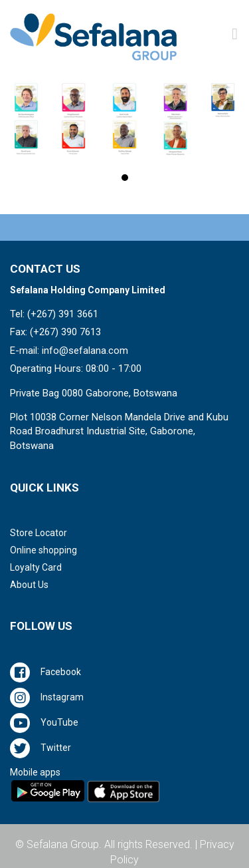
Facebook (61, 672)
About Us (29, 585)
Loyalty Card (36, 567)
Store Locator (39, 533)
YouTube (59, 722)
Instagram (62, 697)
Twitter (56, 748)
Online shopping (43, 550)
